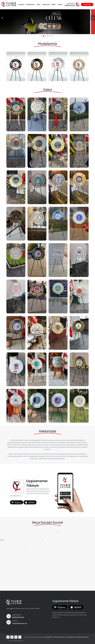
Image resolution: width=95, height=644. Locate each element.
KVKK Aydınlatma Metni (59, 637)
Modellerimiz (31, 4)
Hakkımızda (46, 4)
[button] (42, 36)
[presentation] (2, 18)
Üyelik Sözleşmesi (70, 637)
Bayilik (54, 4)
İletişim (60, 4)
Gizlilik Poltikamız (48, 637)
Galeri (39, 4)
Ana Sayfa (21, 4)
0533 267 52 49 (18, 617)
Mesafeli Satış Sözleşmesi (82, 637)
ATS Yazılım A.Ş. (19, 641)
